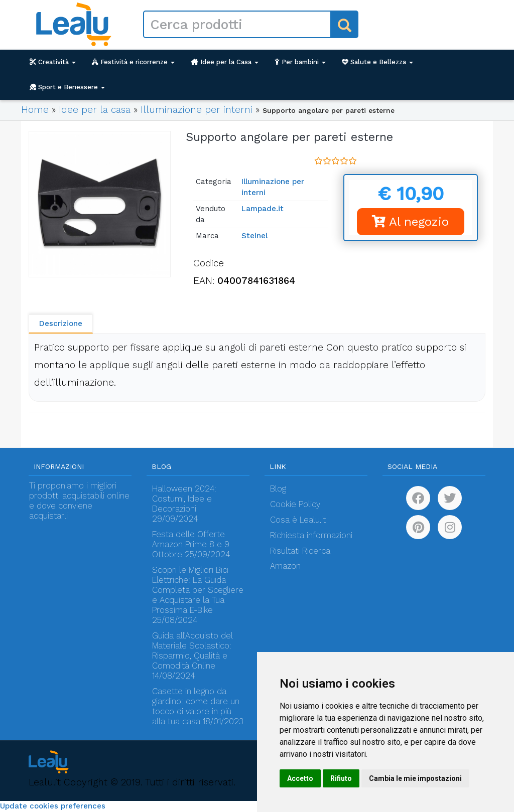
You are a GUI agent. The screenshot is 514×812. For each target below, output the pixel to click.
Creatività (53, 62)
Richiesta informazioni (311, 535)
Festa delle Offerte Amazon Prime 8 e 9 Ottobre (191, 544)
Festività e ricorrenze (133, 62)
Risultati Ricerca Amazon (300, 558)
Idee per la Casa (225, 62)
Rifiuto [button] (341, 778)
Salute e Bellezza (377, 62)
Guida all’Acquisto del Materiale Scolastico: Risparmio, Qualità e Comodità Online (192, 651)
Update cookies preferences (53, 806)
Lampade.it (263, 209)
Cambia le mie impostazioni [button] (415, 778)
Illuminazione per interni (197, 110)
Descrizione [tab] (61, 323)
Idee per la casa (95, 110)
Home (35, 110)
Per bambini (300, 62)
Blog (278, 489)
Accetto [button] (300, 778)
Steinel (254, 236)
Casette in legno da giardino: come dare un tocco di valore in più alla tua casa (196, 706)
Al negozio (410, 222)
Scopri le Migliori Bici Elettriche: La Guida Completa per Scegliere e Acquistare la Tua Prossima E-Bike (198, 590)
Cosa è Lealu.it (298, 520)
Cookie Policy (295, 504)
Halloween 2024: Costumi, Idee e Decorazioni (184, 499)
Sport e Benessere (67, 87)
